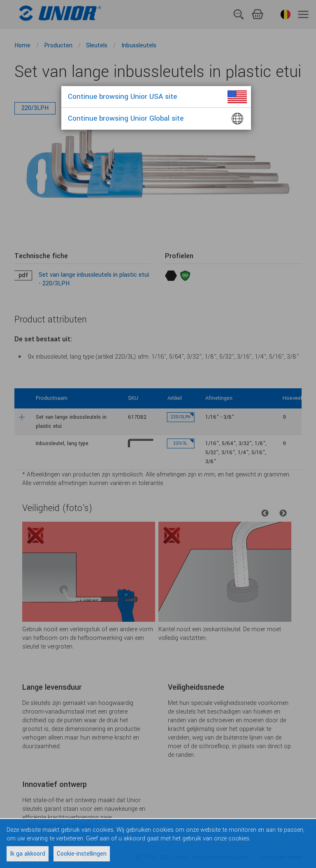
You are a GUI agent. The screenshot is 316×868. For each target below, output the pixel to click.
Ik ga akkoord (28, 854)
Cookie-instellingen (82, 854)
